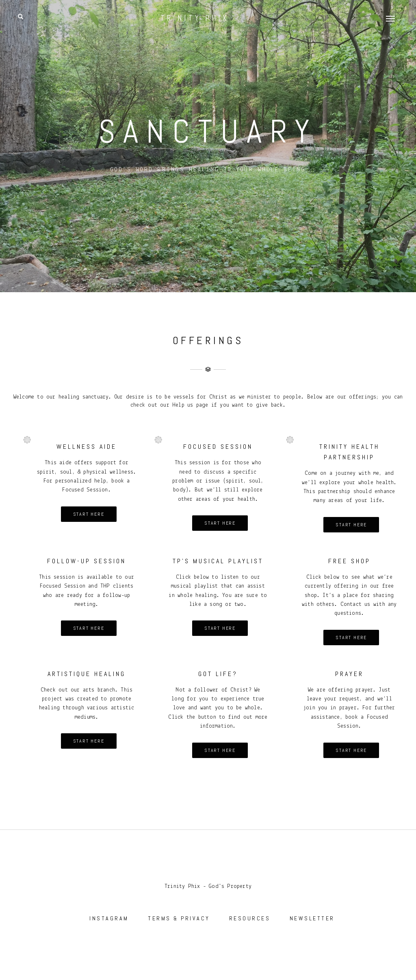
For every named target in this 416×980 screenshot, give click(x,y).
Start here (89, 514)
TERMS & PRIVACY (179, 918)
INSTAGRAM (109, 918)
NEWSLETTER (312, 918)
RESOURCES (250, 918)
